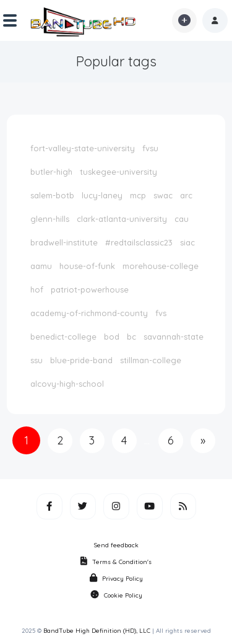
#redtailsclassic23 (139, 242)
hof (37, 289)
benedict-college (63, 337)
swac (163, 195)
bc (131, 337)
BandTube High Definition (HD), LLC (97, 631)
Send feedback (116, 545)
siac (187, 242)
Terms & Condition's (116, 562)
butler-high (51, 172)
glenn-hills (50, 219)
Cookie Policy (116, 595)
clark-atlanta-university (122, 219)
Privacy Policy (116, 579)
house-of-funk (87, 266)
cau (182, 219)
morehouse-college (161, 266)
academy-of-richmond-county (89, 313)
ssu (37, 360)
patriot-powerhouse (90, 289)
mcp (138, 195)
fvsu (150, 148)
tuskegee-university (118, 172)
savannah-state (174, 337)
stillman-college (151, 360)
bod (112, 337)
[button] (215, 20)
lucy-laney (102, 195)
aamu (41, 266)
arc (186, 195)
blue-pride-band (81, 360)
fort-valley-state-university (83, 148)
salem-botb (52, 195)
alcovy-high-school (67, 384)
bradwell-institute (64, 242)
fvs (161, 313)
